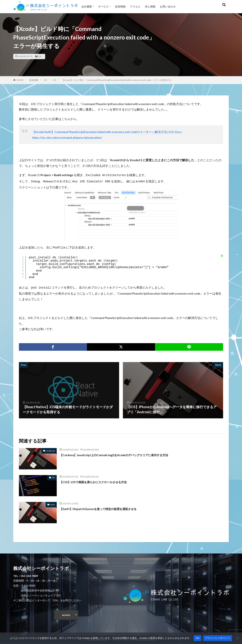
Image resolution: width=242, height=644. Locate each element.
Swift (53, 503)
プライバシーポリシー (218, 638)
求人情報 (150, 7)
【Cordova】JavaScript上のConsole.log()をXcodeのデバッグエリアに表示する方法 (124, 453)
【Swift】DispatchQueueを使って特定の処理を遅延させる (105, 507)
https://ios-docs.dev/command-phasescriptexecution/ (67, 137)
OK (197, 638)
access (66, 614)
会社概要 (87, 7)
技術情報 (120, 7)
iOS (40, 56)
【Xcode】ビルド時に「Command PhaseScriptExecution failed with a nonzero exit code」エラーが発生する (117, 80)
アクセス (135, 7)
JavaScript (50, 449)
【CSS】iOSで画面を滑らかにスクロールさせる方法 (99, 480)
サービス (103, 7)
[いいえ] (237, 638)
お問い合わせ (168, 7)
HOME (20, 80)
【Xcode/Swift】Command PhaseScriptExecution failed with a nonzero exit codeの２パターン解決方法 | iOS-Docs (107, 132)
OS (45, 80)
